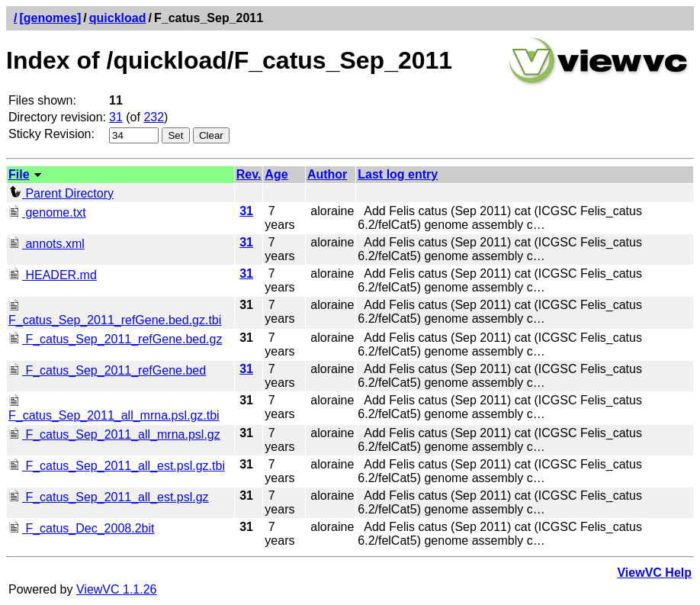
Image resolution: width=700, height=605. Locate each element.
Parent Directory (61, 193)
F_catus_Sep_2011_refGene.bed (107, 370)
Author (327, 174)
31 (116, 117)
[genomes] (50, 18)
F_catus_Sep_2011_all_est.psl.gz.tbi (117, 466)
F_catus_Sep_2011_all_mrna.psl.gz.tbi (114, 409)
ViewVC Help (654, 573)
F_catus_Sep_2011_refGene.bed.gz (115, 339)
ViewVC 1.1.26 (117, 589)
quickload (118, 18)
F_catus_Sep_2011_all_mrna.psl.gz (114, 434)
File (19, 174)
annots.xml (47, 244)
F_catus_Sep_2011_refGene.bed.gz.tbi (115, 313)
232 (154, 117)
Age (276, 174)
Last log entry (398, 174)
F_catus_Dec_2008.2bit (81, 528)
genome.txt (47, 212)
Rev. (249, 174)
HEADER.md (53, 275)
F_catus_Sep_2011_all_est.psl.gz (109, 497)
